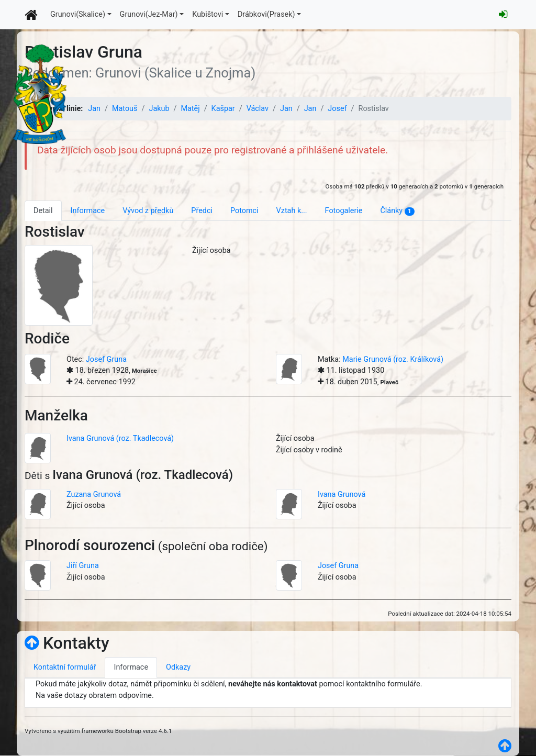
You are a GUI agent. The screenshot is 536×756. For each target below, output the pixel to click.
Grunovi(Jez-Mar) (149, 14)
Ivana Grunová (342, 494)
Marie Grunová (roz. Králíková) (393, 359)
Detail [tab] (43, 211)
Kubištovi (208, 14)
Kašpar (223, 109)
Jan (94, 109)
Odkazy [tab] (178, 667)
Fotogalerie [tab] (344, 211)
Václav (258, 109)
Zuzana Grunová (94, 494)
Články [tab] (397, 211)
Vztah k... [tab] (292, 211)
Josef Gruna (106, 359)
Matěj (190, 109)
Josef (337, 109)
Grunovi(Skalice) (78, 14)
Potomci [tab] (244, 211)
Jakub (159, 109)
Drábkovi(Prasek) (266, 14)
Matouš (125, 109)
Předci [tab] (202, 211)
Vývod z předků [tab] (148, 211)
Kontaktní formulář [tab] (65, 667)
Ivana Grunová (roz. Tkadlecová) (120, 438)
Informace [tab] (88, 211)
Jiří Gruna (83, 566)
